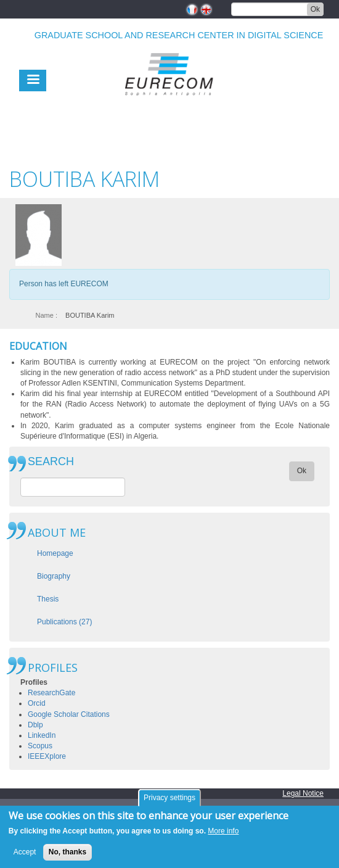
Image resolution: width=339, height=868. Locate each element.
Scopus (40, 746)
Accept (25, 854)
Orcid (37, 703)
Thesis (48, 599)
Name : (47, 315)
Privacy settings (169, 800)
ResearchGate (51, 693)
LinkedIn (42, 735)
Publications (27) (64, 622)
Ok (315, 9)
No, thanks (67, 854)
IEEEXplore (47, 756)
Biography (54, 576)
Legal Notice (303, 793)
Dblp (35, 725)
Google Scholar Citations (69, 714)
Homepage (55, 553)
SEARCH (51, 462)
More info (223, 833)
